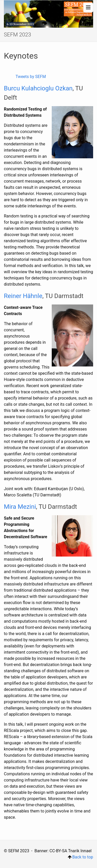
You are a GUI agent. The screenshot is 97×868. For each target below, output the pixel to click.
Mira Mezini (20, 507)
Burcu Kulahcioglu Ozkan (38, 88)
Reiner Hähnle (23, 296)
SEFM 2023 (17, 35)
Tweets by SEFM (31, 77)
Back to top (80, 857)
